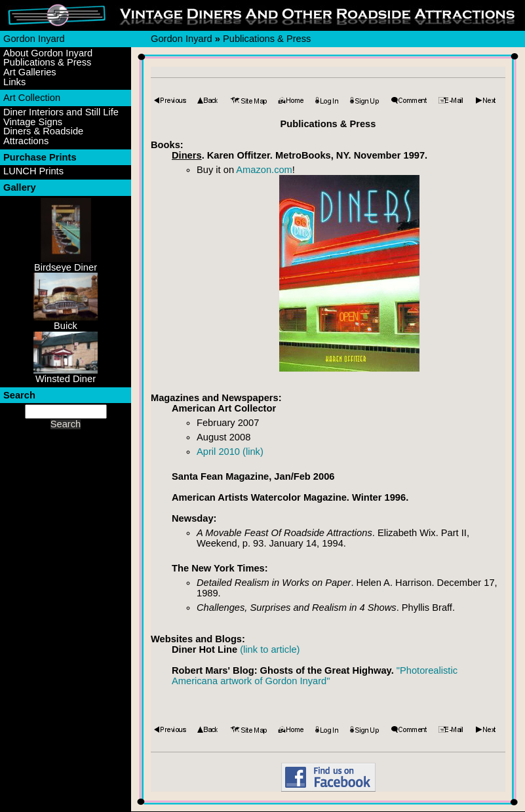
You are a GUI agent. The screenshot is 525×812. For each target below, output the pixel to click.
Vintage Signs (33, 122)
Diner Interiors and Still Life (61, 112)
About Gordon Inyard (48, 53)
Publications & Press (47, 63)
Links (14, 82)
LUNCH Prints (33, 171)
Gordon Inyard (34, 39)
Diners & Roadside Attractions (43, 136)
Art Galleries (30, 72)
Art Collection (32, 98)
